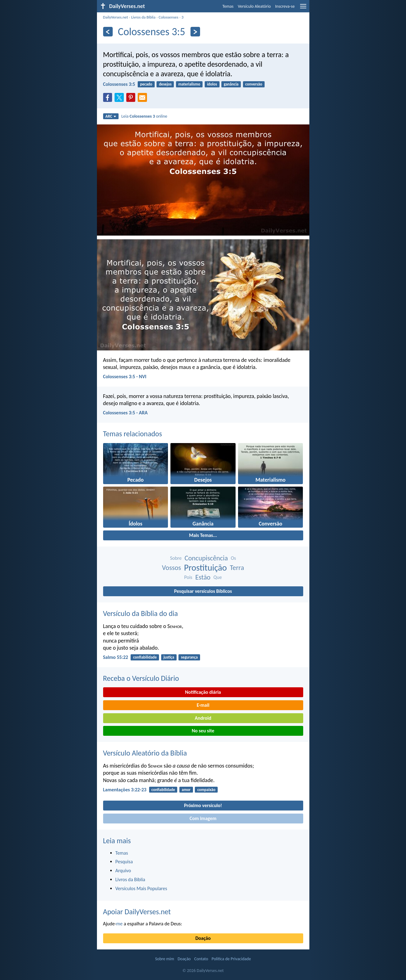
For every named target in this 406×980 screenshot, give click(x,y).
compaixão (206, 790)
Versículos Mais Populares (141, 888)
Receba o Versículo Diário (141, 678)
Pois (188, 577)
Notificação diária (203, 692)
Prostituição (205, 568)
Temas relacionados (133, 434)
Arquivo (123, 871)
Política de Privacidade (231, 959)
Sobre (176, 558)
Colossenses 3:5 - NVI (125, 377)
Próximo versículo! (203, 805)
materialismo (189, 84)
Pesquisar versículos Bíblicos (203, 591)
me (119, 924)
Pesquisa (124, 862)
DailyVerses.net (116, 17)
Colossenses (169, 17)
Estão (203, 577)
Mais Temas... (203, 535)
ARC (111, 116)
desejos (165, 84)
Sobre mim (165, 959)
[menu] (303, 8)
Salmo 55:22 (116, 657)
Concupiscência (206, 558)
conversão (254, 84)
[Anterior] (108, 32)
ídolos (212, 84)
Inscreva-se (285, 6)
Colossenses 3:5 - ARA (126, 413)
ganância (231, 84)
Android (203, 718)
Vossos (172, 568)
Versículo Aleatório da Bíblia (145, 753)
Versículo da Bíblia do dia (141, 613)
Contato (201, 959)
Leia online (144, 116)
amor (186, 790)
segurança (189, 657)
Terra (237, 568)
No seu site (203, 731)
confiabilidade (145, 657)
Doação (203, 938)
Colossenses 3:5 (119, 84)
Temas (228, 6)
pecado (146, 84)
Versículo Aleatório (254, 6)
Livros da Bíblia (143, 17)
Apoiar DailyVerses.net (137, 912)
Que (218, 577)
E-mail (203, 705)
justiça (169, 657)
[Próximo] (195, 32)
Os (234, 558)
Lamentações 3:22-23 (125, 790)
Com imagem (203, 818)
